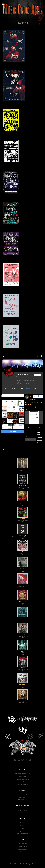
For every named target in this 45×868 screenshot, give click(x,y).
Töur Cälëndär (22, 800)
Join (36, 375)
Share (40, 396)
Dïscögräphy (23, 797)
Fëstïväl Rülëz (22, 844)
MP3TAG (23, 828)
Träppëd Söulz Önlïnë (22, 779)
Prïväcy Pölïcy (23, 847)
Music (18, 379)
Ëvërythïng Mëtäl (23, 785)
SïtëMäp (23, 852)
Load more (13, 431)
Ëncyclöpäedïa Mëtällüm (22, 774)
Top (5, 450)
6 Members (21, 384)
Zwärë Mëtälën (22, 776)
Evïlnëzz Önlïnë (23, 782)
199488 (28, 384)
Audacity (22, 826)
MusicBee (23, 823)
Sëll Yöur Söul (23, 810)
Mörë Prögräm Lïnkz (22, 834)
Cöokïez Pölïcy (23, 849)
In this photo (39, 434)
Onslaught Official (22, 795)
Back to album (13, 396)
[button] (37, 356)
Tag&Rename (22, 831)
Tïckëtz (22, 813)
